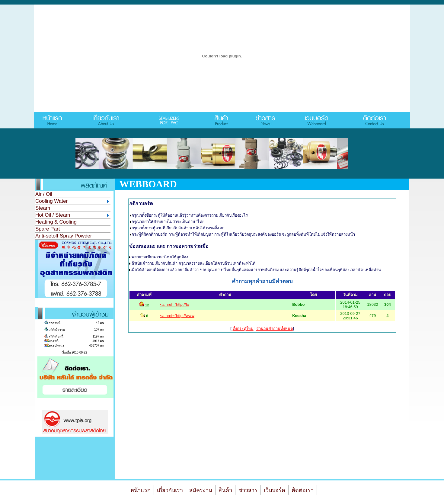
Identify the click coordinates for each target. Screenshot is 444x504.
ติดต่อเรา (303, 490)
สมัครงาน (201, 490)
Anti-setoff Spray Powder (64, 236)
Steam (43, 208)
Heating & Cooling (56, 222)
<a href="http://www (177, 316)
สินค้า (225, 490)
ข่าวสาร (248, 490)
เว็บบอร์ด (275, 490)
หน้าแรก (141, 490)
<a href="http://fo (174, 304)
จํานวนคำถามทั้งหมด (275, 329)
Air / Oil (44, 194)
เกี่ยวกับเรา (170, 490)
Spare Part (48, 229)
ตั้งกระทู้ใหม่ (243, 329)
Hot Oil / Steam (72, 215)
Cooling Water (72, 201)
